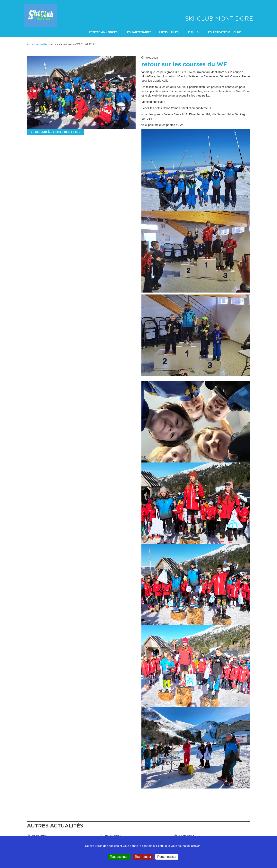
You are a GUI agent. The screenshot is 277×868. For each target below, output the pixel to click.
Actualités (42, 44)
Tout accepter (119, 857)
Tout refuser (143, 857)
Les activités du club (224, 32)
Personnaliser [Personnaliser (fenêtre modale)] (167, 857)
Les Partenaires (138, 32)
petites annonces (103, 32)
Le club (192, 32)
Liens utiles (169, 32)
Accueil (31, 44)
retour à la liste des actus (56, 132)
